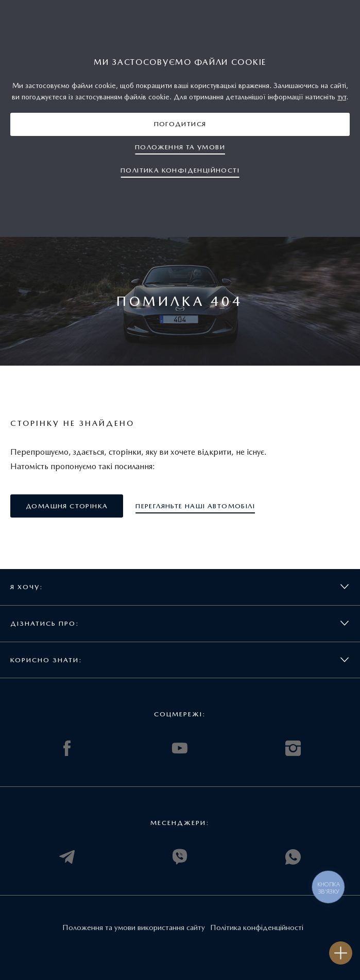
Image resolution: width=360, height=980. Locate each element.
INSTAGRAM (293, 748)
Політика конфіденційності (257, 927)
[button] (180, 124)
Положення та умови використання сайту (134, 927)
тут (342, 97)
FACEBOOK (67, 748)
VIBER (180, 857)
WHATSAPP (293, 857)
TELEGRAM (67, 857)
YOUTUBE (180, 748)
